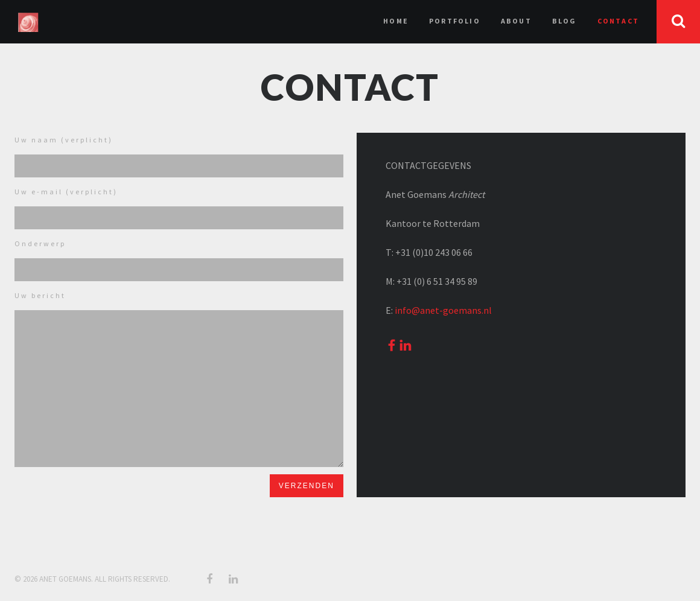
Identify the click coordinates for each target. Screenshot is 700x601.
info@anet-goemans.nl (443, 310)
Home (396, 21)
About (516, 21)
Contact (618, 21)
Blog (565, 21)
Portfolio (455, 21)
